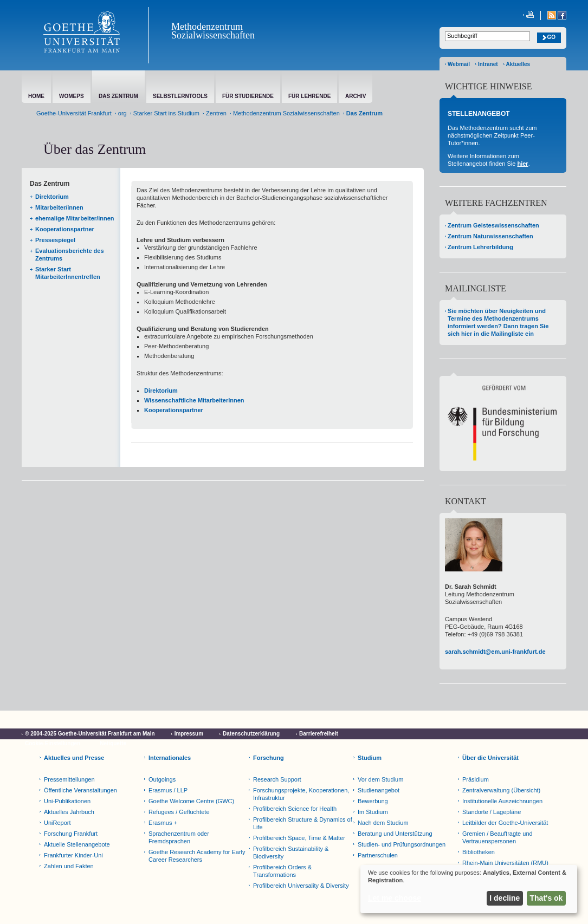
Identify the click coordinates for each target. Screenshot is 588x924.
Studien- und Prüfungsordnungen (402, 844)
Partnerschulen (378, 855)
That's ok (547, 898)
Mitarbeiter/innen (59, 207)
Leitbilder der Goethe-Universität (505, 823)
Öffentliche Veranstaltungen (80, 790)
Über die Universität (490, 758)
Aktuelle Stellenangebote (77, 844)
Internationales (170, 758)
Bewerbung (373, 801)
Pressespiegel (55, 240)
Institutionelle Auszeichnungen (502, 801)
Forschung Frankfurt (71, 834)
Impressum (189, 734)
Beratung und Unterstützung (395, 834)
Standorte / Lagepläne (492, 812)
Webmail (459, 64)
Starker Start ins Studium (166, 113)
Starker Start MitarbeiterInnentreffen (68, 273)
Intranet (488, 64)
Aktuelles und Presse (74, 758)
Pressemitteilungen (69, 779)
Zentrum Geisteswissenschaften (493, 225)
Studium (370, 758)
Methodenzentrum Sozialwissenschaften (213, 31)
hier (522, 164)
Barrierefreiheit (319, 734)
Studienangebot (379, 790)
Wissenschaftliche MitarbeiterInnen (194, 400)
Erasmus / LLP (168, 790)
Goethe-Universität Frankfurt (74, 113)
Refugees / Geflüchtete (179, 812)
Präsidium (476, 779)
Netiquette (113, 743)
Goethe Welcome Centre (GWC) (191, 801)
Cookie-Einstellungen (53, 743)
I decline (505, 898)
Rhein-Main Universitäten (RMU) (505, 863)
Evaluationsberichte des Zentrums (70, 255)
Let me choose (395, 898)
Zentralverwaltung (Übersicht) (501, 790)
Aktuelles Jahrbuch (69, 812)
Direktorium (52, 197)
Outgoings (162, 779)
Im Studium (373, 812)
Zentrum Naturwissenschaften (490, 236)
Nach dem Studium (383, 823)
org (122, 113)
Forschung (269, 758)
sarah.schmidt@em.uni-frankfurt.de (495, 652)
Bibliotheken (479, 852)
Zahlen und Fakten (69, 866)
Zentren (216, 113)
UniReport (57, 823)
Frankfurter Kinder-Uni (73, 855)
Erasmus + (163, 823)
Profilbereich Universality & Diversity (301, 886)
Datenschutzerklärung (251, 734)
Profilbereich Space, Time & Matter (299, 838)
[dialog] (469, 889)
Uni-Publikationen (67, 801)
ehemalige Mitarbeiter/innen (75, 218)
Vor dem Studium (380, 779)
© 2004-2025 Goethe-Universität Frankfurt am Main (90, 734)
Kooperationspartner (65, 229)
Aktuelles (518, 64)
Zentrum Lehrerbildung (480, 247)
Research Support (277, 779)
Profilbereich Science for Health (295, 809)
